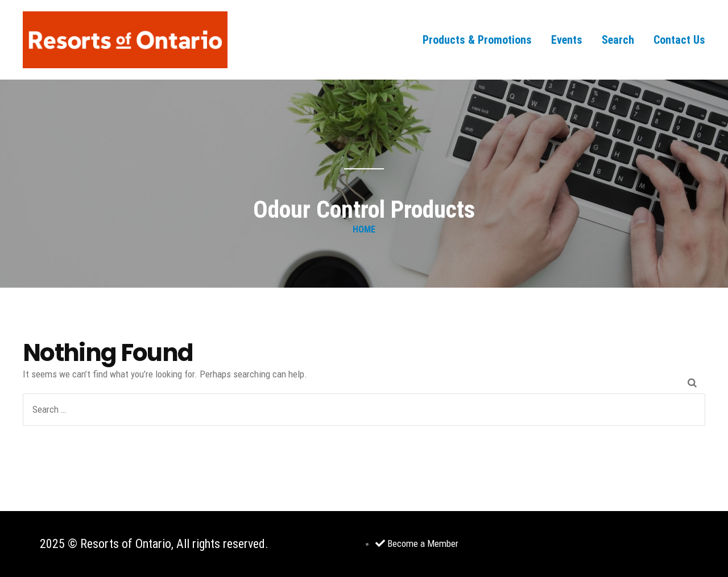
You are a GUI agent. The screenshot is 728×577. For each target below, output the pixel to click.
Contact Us (679, 40)
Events (567, 40)
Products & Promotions (477, 40)
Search (618, 40)
